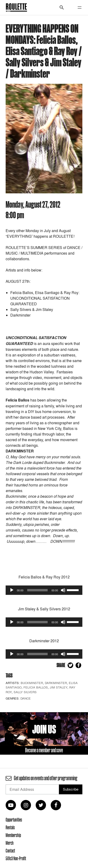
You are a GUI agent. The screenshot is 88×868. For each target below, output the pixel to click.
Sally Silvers (25, 692)
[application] (44, 590)
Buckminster (32, 683)
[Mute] (63, 590)
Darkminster (56, 683)
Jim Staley (59, 687)
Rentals (10, 827)
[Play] (12, 590)
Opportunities (14, 820)
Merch (10, 843)
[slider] (38, 590)
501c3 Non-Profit (16, 858)
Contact (10, 851)
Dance (26, 698)
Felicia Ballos (36, 687)
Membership (13, 835)
